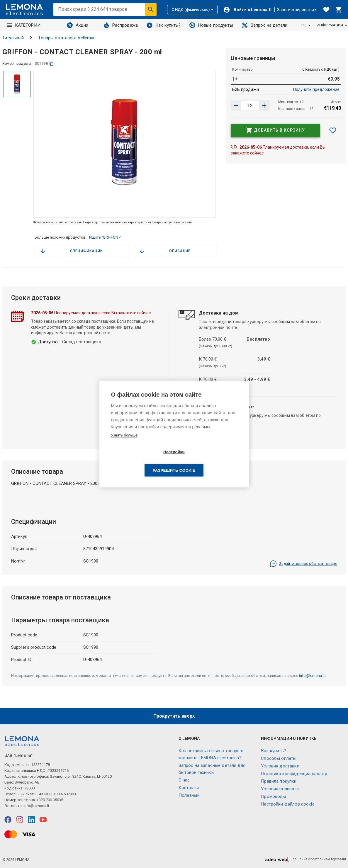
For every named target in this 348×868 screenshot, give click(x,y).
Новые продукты (211, 25)
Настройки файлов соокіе (288, 804)
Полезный (189, 795)
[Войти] (247, 10)
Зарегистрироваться (297, 10)
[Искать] (151, 9)
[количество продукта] (250, 106)
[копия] (51, 64)
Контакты (189, 788)
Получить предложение (316, 89)
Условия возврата (280, 789)
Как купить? (164, 25)
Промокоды (273, 796)
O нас (184, 780)
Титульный (13, 38)
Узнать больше (124, 444)
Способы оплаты (279, 758)
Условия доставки (280, 766)
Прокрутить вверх (174, 716)
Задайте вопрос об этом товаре (303, 564)
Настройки (140, 461)
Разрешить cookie (208, 461)
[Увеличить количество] (236, 106)
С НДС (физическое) (192, 10)
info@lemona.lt (312, 676)
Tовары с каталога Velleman (67, 38)
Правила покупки (279, 781)
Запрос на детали (265, 25)
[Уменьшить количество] (264, 106)
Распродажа (121, 25)
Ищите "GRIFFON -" (105, 237)
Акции (78, 25)
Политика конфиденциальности (294, 774)
